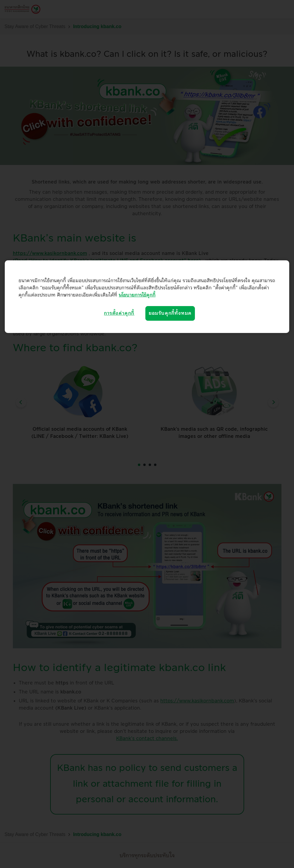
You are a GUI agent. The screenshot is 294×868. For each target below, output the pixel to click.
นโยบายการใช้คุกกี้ (137, 295)
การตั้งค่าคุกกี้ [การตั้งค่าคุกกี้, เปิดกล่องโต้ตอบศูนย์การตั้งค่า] (119, 313)
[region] (147, 297)
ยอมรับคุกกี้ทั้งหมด (170, 313)
